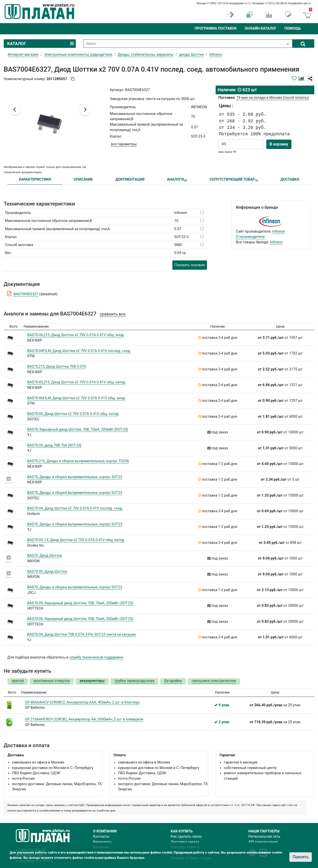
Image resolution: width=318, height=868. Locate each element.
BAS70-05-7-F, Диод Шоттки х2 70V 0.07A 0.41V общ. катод (76, 540)
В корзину (279, 144)
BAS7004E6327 (26, 294)
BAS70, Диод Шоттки (44, 556)
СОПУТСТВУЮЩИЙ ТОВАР (234, 180)
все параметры (124, 144)
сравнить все (113, 314)
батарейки (173, 681)
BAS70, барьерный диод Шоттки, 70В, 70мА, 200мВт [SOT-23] (77, 430)
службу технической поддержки (96, 657)
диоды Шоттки (191, 55)
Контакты (101, 837)
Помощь (293, 28)
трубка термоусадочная (134, 681)
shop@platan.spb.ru (299, 3)
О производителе (250, 237)
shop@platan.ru (238, 3)
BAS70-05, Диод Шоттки (47, 572)
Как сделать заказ (186, 837)
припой (18, 681)
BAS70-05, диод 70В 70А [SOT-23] (54, 445)
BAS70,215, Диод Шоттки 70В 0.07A (57, 367)
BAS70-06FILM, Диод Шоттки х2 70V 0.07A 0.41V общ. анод (76, 398)
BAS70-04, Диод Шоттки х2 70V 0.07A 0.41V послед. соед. (75, 508)
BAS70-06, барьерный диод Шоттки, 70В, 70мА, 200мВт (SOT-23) (80, 619)
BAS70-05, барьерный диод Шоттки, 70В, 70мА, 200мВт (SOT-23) (80, 603)
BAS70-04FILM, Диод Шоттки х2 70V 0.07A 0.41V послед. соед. (79, 351)
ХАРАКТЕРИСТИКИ (35, 179)
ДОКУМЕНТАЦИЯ (130, 179)
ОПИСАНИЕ (83, 179)
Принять (301, 857)
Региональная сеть (264, 837)
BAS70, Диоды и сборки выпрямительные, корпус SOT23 (75, 477)
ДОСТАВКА (290, 179)
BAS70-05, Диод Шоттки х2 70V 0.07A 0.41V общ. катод (73, 414)
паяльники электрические (214, 681)
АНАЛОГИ (177, 180)
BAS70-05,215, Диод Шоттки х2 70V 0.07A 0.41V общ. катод (76, 382)
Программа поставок (216, 28)
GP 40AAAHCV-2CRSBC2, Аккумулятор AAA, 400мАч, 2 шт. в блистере (82, 702)
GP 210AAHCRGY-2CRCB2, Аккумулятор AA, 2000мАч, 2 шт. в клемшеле (84, 719)
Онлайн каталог (261, 28)
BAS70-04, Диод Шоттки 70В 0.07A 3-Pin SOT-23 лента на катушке (81, 635)
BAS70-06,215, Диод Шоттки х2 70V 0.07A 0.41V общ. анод (75, 335)
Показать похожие (190, 265)
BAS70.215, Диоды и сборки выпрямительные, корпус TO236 (78, 461)
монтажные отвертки (52, 681)
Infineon (279, 231)
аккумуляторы (92, 681)
